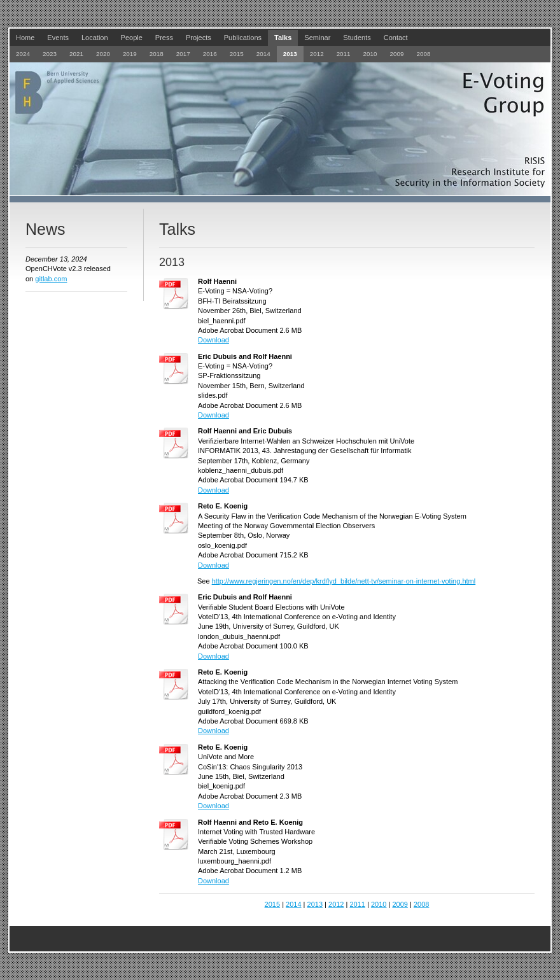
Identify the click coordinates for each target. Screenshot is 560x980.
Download (213, 340)
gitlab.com (51, 279)
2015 (272, 904)
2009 (400, 904)
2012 (336, 904)
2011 (357, 904)
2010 (379, 904)
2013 (315, 904)
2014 (293, 904)
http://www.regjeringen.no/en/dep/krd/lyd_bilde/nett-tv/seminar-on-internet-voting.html (344, 581)
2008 (421, 904)
